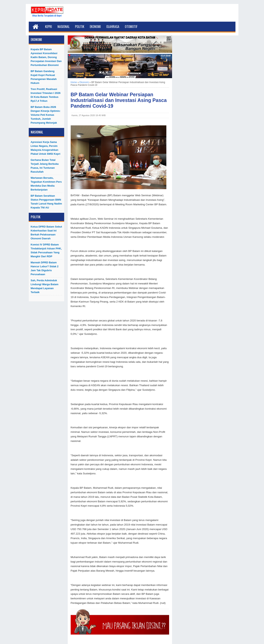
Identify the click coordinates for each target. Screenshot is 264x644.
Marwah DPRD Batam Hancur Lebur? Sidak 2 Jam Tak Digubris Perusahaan (45, 268)
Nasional (63, 27)
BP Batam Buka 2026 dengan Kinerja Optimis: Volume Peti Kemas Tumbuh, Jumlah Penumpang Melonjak (46, 115)
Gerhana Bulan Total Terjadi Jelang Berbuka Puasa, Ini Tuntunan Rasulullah (45, 166)
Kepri (49, 27)
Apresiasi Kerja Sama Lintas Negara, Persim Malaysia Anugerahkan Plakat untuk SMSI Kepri (46, 148)
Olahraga (113, 27)
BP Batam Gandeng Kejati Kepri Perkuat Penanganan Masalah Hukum (44, 77)
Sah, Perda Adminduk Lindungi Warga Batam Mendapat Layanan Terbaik (45, 286)
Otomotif (131, 27)
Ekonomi (95, 27)
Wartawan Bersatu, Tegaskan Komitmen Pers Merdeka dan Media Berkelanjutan (46, 184)
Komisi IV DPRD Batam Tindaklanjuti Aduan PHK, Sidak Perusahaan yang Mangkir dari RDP (46, 250)
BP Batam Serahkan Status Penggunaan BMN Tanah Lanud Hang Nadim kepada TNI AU (46, 202)
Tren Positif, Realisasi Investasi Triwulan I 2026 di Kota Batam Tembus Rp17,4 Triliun (46, 95)
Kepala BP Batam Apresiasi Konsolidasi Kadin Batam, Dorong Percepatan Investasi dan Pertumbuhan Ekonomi (46, 57)
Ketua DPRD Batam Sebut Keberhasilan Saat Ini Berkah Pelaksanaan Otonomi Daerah (46, 233)
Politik (80, 27)
